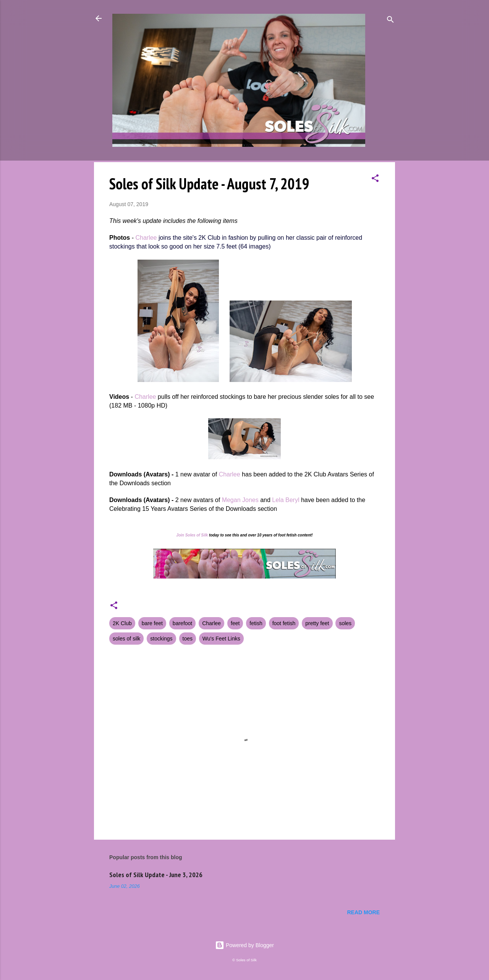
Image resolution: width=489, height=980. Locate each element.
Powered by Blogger (244, 945)
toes (188, 639)
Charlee (146, 238)
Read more (363, 912)
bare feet (152, 623)
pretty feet (317, 623)
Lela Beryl (286, 500)
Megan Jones (240, 500)
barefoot (182, 623)
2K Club (122, 623)
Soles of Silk (197, 535)
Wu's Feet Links (221, 639)
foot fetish (284, 623)
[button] (375, 180)
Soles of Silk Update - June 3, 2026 (156, 875)
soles (345, 623)
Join (180, 535)
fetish (256, 623)
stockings (161, 639)
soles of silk (126, 639)
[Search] (390, 21)
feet (235, 623)
